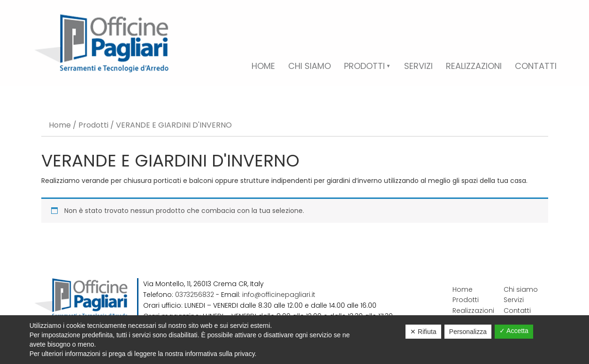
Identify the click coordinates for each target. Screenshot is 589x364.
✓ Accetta (514, 331)
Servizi (514, 300)
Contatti (517, 311)
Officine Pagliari (101, 43)
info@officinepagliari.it (279, 295)
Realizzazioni (473, 311)
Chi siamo (521, 289)
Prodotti (93, 125)
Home (60, 125)
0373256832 (195, 295)
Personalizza (468, 332)
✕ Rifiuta (423, 332)
